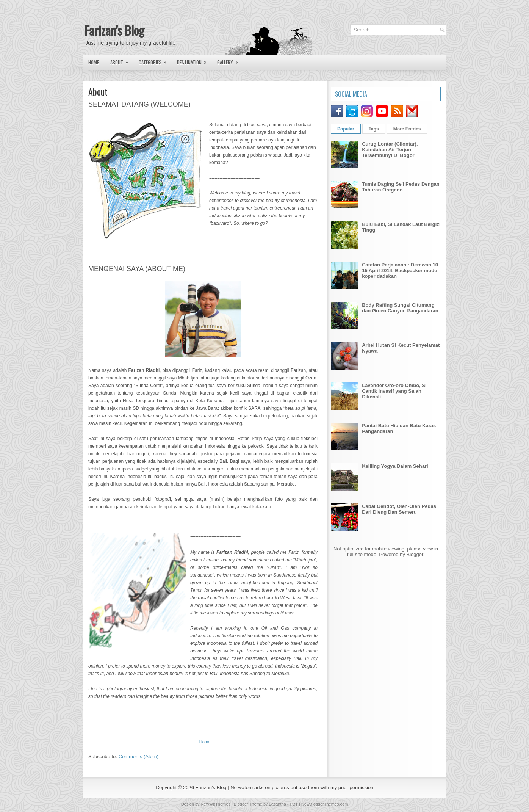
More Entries (407, 129)
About (122, 60)
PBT (294, 804)
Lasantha (278, 804)
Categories (155, 60)
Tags (374, 129)
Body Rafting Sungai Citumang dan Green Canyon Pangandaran (400, 308)
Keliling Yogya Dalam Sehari (395, 466)
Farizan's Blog (114, 30)
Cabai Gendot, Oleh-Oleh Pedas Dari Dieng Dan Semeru (399, 509)
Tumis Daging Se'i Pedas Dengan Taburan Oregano (401, 187)
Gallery (230, 60)
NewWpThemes (216, 804)
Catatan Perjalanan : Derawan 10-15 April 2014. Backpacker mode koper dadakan (401, 270)
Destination (194, 60)
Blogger (415, 554)
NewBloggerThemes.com (325, 804)
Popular (346, 129)
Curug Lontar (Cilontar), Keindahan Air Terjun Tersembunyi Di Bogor (390, 150)
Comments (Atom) (139, 756)
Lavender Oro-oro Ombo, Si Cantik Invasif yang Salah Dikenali (394, 391)
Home (94, 62)
